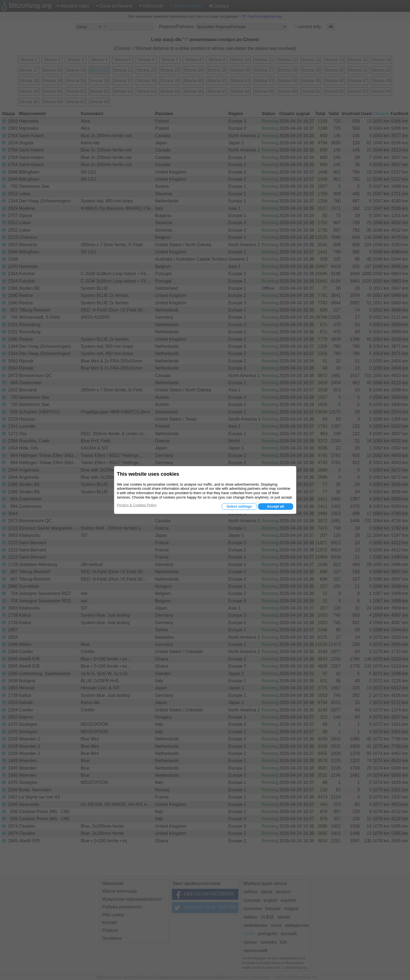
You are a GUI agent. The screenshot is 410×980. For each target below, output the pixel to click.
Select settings (239, 506)
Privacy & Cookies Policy (137, 505)
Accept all (275, 506)
